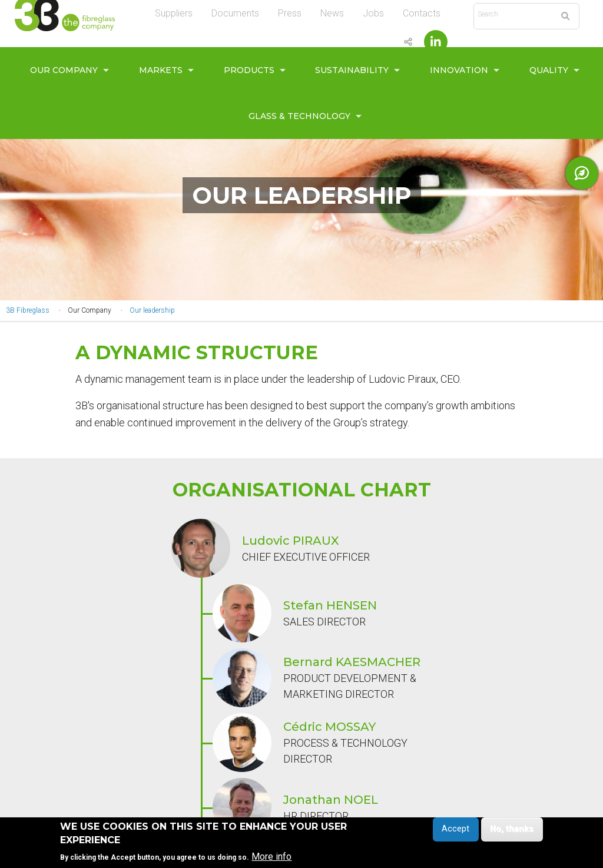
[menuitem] (66, 70)
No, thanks (512, 829)
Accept (455, 829)
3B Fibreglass (28, 310)
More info (271, 857)
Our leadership (152, 310)
